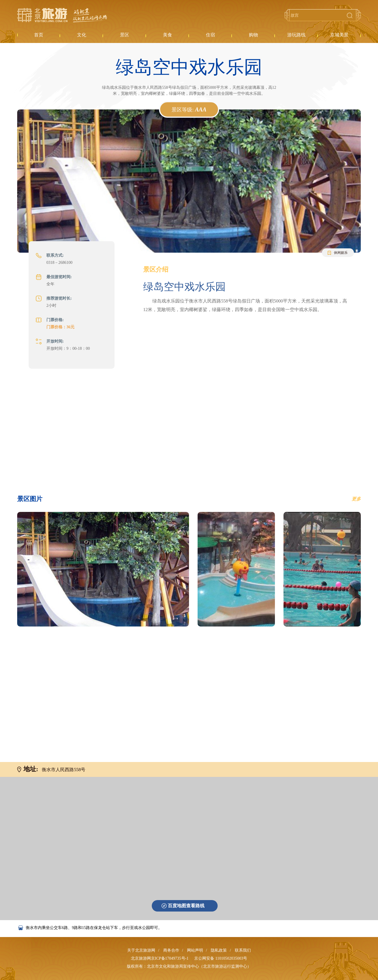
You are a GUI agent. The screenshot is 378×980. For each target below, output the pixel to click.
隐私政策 (219, 950)
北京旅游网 (62, 15)
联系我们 (243, 950)
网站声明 (195, 950)
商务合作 (171, 950)
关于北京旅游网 (141, 950)
